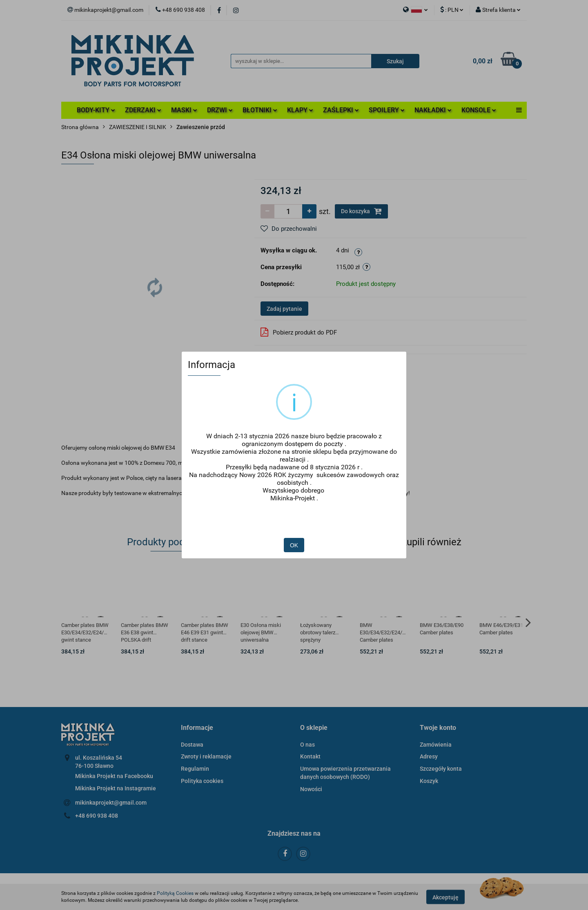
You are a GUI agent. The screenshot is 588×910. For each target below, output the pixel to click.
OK (294, 521)
